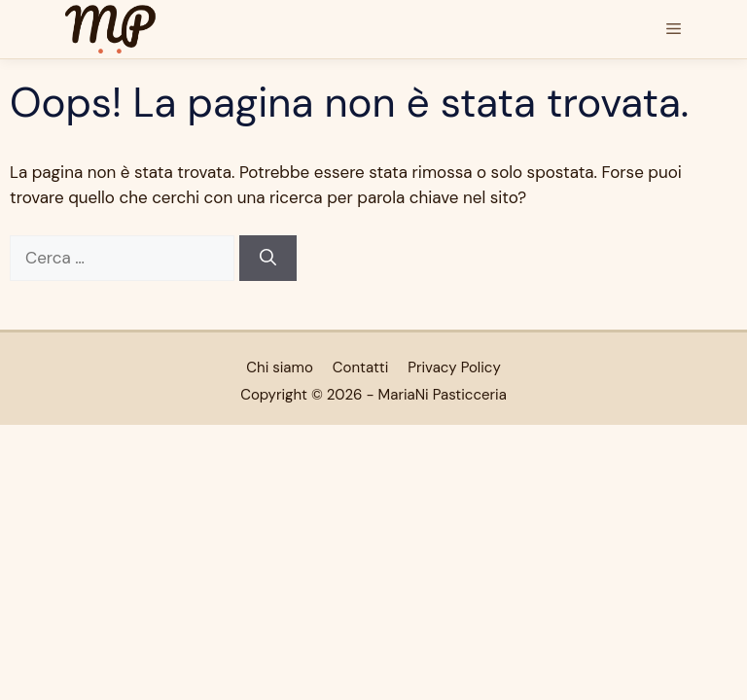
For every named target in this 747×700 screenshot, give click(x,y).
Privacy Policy (454, 367)
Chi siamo (280, 367)
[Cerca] (268, 259)
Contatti (360, 367)
